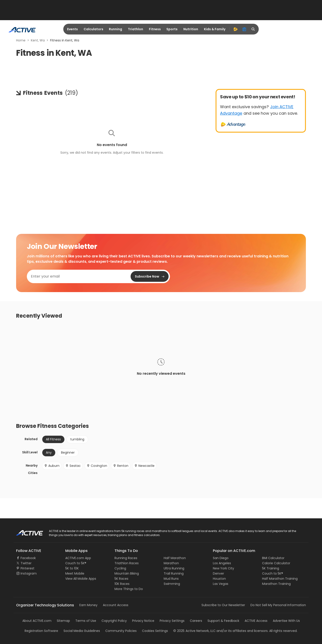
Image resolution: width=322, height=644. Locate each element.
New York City (223, 568)
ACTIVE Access (256, 621)
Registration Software (41, 631)
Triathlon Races (127, 563)
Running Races (126, 558)
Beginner (68, 452)
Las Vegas (221, 584)
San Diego (221, 558)
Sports (172, 29)
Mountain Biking (127, 573)
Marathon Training (276, 584)
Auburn (52, 466)
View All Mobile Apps (81, 579)
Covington (97, 466)
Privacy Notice (143, 621)
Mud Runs (171, 579)
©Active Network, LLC (194, 631)
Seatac (73, 466)
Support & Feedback (223, 621)
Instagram (29, 573)
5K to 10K (72, 568)
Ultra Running (174, 568)
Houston (219, 579)
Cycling (120, 568)
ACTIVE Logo (26, 531)
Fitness (155, 29)
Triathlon (136, 29)
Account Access (116, 605)
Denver (218, 573)
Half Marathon (175, 558)
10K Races (122, 584)
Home (21, 40)
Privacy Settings (172, 621)
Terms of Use (86, 621)
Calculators (93, 29)
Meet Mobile (75, 573)
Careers (196, 621)
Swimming (172, 584)
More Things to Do (129, 589)
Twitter (26, 563)
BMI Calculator (273, 558)
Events (72, 29)
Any (49, 452)
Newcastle (144, 466)
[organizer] (244, 29)
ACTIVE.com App (78, 558)
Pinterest (28, 568)
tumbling (77, 439)
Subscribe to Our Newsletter (223, 605)
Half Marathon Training (280, 579)
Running (115, 29)
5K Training (271, 568)
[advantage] (235, 29)
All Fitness (53, 439)
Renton (121, 466)
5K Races (121, 579)
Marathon (171, 563)
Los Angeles (222, 563)
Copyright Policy (114, 621)
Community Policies (121, 631)
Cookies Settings (155, 631)
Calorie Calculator (276, 563)
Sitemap (63, 621)
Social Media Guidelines (82, 631)
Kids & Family (215, 29)
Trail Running (174, 573)
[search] (253, 29)
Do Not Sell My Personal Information (278, 605)
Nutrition (191, 29)
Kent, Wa (38, 40)
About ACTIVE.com (37, 621)
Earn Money (88, 605)
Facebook (28, 558)
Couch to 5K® (76, 563)
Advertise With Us (286, 621)
